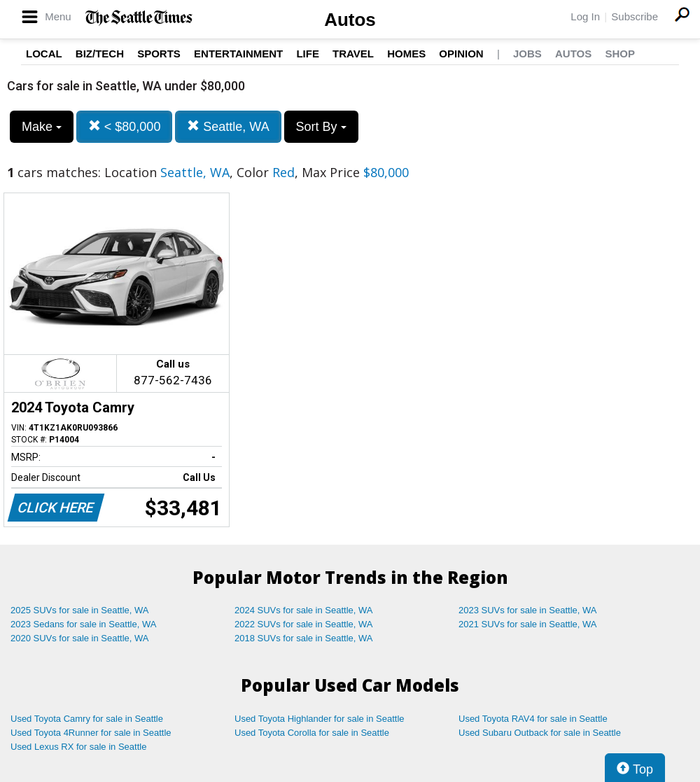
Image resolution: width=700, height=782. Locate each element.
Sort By (321, 127)
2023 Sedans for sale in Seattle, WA (83, 624)
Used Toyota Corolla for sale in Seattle (312, 733)
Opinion (461, 54)
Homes (406, 54)
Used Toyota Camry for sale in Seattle (87, 719)
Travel (353, 54)
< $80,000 (125, 126)
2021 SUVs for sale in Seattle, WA (528, 624)
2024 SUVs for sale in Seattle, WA (304, 610)
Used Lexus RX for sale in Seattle (78, 747)
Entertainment (238, 54)
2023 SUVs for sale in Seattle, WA (528, 610)
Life (308, 54)
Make (42, 127)
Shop (620, 54)
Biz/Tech (100, 54)
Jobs (527, 54)
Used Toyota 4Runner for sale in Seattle (91, 733)
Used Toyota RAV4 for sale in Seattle (533, 719)
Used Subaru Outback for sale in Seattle (540, 733)
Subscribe (635, 16)
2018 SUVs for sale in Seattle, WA (304, 638)
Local (44, 54)
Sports (159, 54)
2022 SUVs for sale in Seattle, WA (304, 624)
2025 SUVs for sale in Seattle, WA (80, 610)
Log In (585, 16)
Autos (350, 20)
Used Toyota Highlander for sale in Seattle (320, 719)
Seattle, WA (228, 126)
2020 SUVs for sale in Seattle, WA (80, 638)
